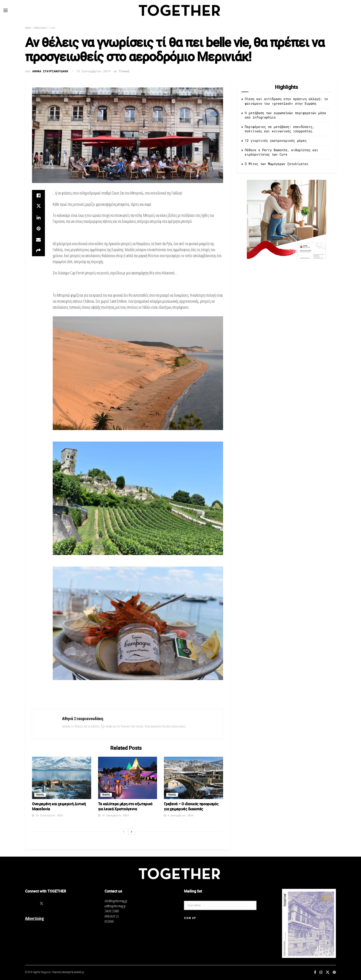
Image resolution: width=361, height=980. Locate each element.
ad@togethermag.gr (115, 906)
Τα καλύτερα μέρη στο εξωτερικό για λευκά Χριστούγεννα (125, 806)
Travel (52, 28)
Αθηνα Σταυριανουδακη (50, 71)
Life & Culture (40, 28)
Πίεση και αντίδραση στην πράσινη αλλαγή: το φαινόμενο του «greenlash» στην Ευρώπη (286, 101)
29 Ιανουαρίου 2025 (47, 815)
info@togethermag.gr (116, 901)
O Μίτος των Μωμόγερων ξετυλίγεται (277, 164)
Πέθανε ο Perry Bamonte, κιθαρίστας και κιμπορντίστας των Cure (281, 152)
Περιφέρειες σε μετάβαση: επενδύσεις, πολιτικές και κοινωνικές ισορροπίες (279, 129)
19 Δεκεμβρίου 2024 (114, 815)
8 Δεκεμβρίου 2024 (179, 815)
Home (28, 28)
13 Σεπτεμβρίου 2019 (93, 71)
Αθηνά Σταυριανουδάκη (83, 718)
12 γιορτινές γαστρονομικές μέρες (276, 141)
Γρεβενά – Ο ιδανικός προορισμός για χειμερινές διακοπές (191, 806)
